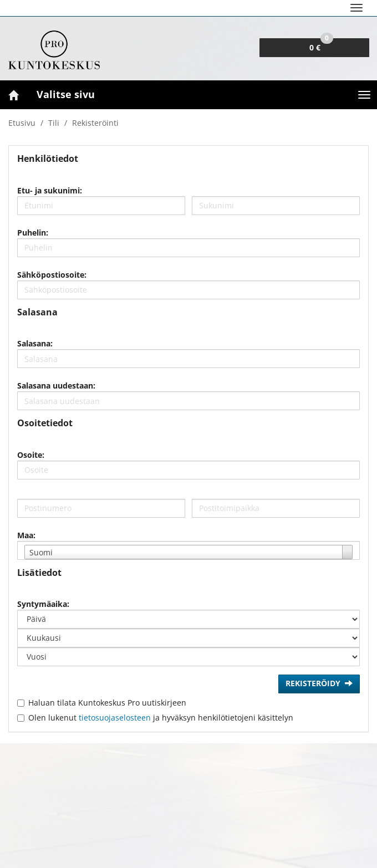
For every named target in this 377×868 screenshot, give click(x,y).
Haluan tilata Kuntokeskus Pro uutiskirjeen (107, 703)
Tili (54, 123)
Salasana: (35, 343)
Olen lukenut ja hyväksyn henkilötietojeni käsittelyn (161, 718)
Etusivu (22, 123)
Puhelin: (33, 233)
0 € (321, 45)
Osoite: (31, 455)
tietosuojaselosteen (115, 718)
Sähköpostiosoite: (52, 275)
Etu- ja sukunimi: (50, 190)
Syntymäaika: (43, 604)
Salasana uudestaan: (56, 386)
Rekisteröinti (95, 123)
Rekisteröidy (319, 683)
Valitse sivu (66, 94)
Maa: (26, 535)
